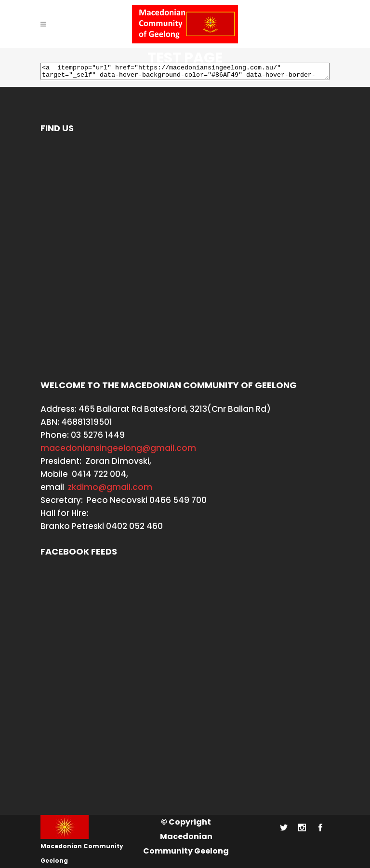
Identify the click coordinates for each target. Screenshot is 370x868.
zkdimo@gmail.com (110, 487)
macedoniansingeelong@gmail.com (118, 448)
